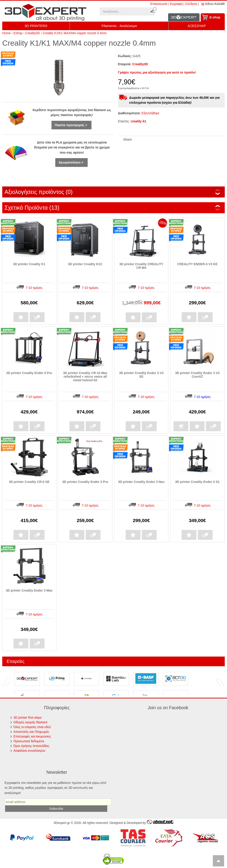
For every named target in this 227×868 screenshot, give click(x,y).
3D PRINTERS (36, 26)
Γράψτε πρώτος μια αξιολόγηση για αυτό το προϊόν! (157, 72)
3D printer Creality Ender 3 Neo (141, 482)
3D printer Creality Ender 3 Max (29, 590)
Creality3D (140, 64)
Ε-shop (215, 17)
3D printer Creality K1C (85, 264)
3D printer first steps (28, 718)
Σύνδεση (191, 4)
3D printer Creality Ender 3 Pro (85, 482)
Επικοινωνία (159, 4)
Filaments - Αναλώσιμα (119, 26)
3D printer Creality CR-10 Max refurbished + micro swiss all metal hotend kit (85, 377)
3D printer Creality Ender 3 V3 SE (141, 375)
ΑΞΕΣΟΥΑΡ (197, 26)
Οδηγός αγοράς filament (30, 722)
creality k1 (138, 121)
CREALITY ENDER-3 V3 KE (197, 264)
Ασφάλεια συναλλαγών (29, 751)
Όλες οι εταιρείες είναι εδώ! (32, 727)
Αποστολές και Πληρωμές (31, 732)
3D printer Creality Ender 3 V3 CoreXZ (197, 375)
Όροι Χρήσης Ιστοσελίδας (31, 746)
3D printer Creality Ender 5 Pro (29, 373)
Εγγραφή (176, 4)
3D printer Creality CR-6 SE (29, 482)
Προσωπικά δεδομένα (29, 741)
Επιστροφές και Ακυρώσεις (32, 736)
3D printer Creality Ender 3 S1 (197, 482)
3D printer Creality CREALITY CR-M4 (141, 266)
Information (184, 17)
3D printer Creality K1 (29, 264)
